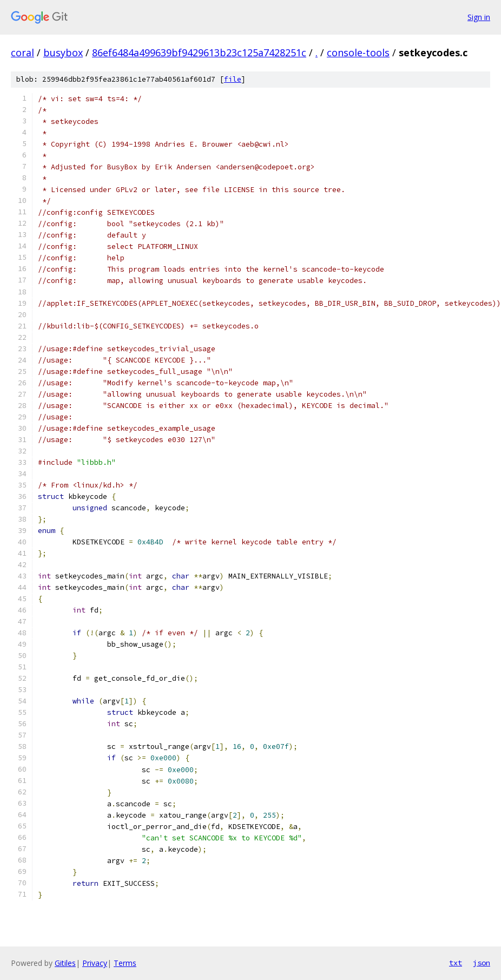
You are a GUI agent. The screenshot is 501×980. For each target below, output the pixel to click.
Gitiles (65, 963)
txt (456, 963)
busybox (63, 52)
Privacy (95, 963)
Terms (125, 963)
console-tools (358, 52)
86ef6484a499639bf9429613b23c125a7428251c (199, 52)
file (233, 79)
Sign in (479, 17)
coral (22, 52)
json (482, 963)
